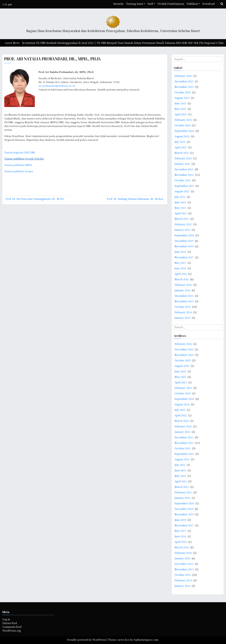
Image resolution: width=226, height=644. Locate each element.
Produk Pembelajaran (171, 4)
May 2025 (180, 109)
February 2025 (183, 120)
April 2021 (181, 213)
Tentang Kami (135, 4)
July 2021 (180, 197)
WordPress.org (12, 631)
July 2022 (180, 142)
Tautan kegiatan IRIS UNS (20, 152)
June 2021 (180, 202)
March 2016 (182, 279)
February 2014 (183, 312)
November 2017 (184, 257)
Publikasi (192, 4)
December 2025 (184, 81)
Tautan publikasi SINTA (18, 165)
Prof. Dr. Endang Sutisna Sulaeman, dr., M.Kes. (135, 199)
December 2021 (184, 169)
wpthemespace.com (146, 640)
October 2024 (183, 125)
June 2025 (180, 103)
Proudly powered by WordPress (87, 640)
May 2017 (180, 263)
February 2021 (183, 224)
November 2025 (184, 87)
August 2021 (182, 191)
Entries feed (10, 623)
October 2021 (183, 180)
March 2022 (182, 153)
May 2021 (180, 208)
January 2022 (182, 164)
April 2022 (181, 147)
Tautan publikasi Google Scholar (24, 159)
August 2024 (182, 136)
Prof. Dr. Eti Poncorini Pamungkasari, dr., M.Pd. (35, 199)
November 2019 (184, 246)
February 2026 (183, 76)
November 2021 (184, 175)
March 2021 (182, 219)
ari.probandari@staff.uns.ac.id (57, 86)
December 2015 (184, 296)
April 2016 (181, 274)
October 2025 (183, 92)
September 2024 (184, 131)
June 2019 (180, 252)
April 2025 (181, 114)
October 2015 (183, 307)
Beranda (118, 4)
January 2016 (182, 290)
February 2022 (183, 158)
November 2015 (184, 301)
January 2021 (182, 230)
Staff (150, 4)
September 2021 (184, 186)
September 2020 (184, 235)
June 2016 (180, 268)
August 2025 (182, 98)
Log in (6, 619)
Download (209, 4)
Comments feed (12, 627)
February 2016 (183, 285)
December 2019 (184, 241)
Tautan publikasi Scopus (19, 171)
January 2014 (182, 318)
